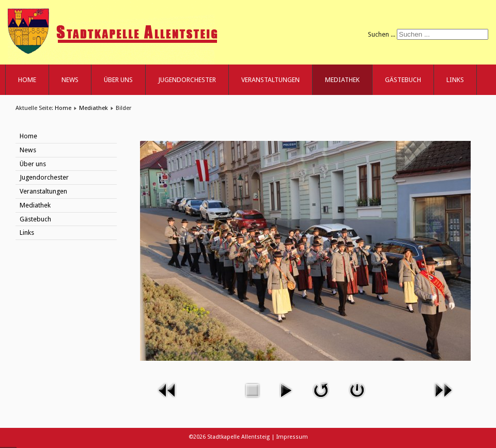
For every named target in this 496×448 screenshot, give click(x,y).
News (70, 80)
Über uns (118, 80)
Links (455, 80)
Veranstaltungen (270, 80)
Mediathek (342, 80)
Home (27, 80)
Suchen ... (382, 34)
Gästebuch (403, 80)
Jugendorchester (187, 80)
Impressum (292, 437)
